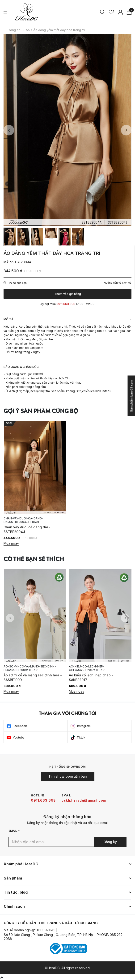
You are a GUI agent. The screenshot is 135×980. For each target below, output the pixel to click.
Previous (9, 130)
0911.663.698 (43, 800)
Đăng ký (110, 842)
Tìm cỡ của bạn (15, 283)
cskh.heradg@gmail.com (84, 800)
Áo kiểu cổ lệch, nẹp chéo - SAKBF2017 (91, 677)
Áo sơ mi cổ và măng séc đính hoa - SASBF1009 (33, 677)
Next (126, 130)
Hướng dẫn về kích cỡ (118, 283)
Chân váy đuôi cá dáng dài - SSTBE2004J (27, 529)
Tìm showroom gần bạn (68, 776)
